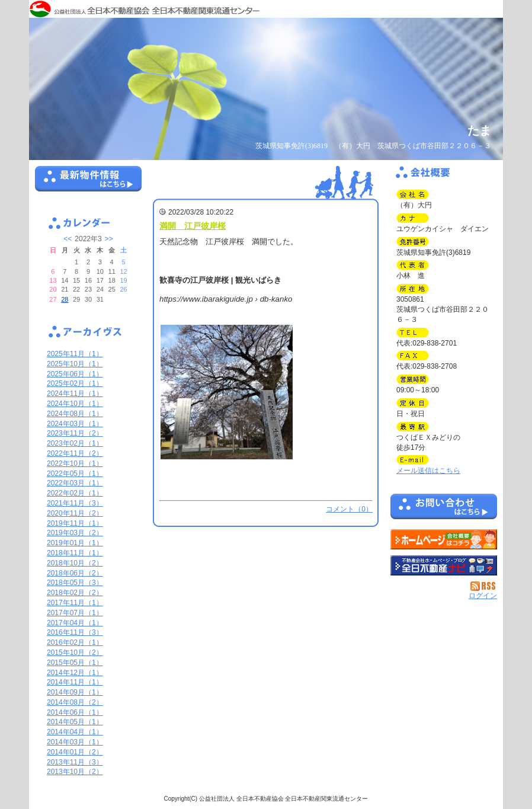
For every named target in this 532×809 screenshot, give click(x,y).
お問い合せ (444, 509)
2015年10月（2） (75, 653)
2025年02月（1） (75, 383)
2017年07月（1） (75, 613)
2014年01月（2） (75, 752)
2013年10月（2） (75, 772)
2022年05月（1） (75, 474)
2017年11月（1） (75, 603)
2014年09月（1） (75, 692)
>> (109, 239)
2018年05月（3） (75, 583)
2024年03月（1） (75, 424)
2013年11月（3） (75, 762)
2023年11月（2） (75, 433)
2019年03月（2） (75, 533)
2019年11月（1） (75, 523)
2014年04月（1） (75, 732)
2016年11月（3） (75, 632)
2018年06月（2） (75, 573)
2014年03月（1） (75, 742)
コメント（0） (349, 509)
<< (68, 239)
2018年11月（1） (75, 553)
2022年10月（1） (75, 463)
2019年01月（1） (75, 543)
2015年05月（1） (75, 663)
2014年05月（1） (75, 722)
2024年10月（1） (75, 404)
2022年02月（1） (75, 493)
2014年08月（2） (75, 702)
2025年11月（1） (75, 354)
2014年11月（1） (75, 682)
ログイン (483, 596)
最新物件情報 (88, 184)
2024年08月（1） (75, 414)
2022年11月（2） (75, 453)
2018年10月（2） (75, 563)
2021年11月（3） (75, 503)
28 (65, 299)
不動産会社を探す (444, 565)
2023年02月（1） (75, 443)
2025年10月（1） (75, 364)
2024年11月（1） (75, 394)
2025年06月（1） (75, 374)
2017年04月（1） (75, 623)
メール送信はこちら (428, 471)
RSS (484, 586)
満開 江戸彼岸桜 (193, 226)
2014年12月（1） (75, 673)
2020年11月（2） (75, 513)
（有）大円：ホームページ (444, 539)
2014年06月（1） (75, 712)
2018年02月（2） (75, 593)
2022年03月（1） (75, 483)
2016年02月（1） (75, 642)
